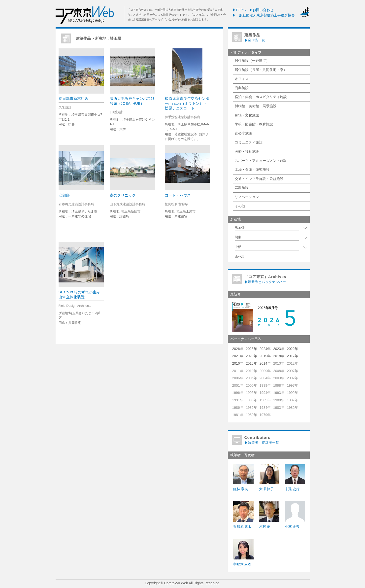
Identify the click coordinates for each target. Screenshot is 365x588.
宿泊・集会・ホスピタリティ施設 (261, 97)
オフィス (242, 79)
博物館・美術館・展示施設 (256, 106)
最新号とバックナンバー (265, 282)
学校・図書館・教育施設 (254, 124)
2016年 (238, 363)
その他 (240, 206)
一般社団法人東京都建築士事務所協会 (264, 15)
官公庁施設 (243, 133)
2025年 (251, 349)
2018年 (279, 356)
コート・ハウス (178, 195)
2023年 (279, 349)
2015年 (251, 363)
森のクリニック (123, 195)
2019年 (265, 356)
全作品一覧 (255, 40)
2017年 (292, 356)
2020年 (251, 356)
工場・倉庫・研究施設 (252, 170)
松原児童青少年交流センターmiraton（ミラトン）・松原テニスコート (187, 103)
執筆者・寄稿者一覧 (262, 443)
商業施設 (242, 88)
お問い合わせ (261, 10)
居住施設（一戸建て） (252, 61)
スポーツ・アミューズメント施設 (261, 161)
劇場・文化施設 (247, 115)
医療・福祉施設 (247, 151)
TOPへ (239, 10)
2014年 (265, 363)
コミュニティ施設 (249, 142)
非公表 (240, 257)
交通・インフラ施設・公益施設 (259, 179)
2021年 (238, 356)
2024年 (265, 349)
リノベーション (247, 197)
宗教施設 (242, 188)
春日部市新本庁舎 (73, 98)
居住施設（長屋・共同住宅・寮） (261, 70)
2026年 (238, 349)
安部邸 (64, 195)
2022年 (292, 349)
